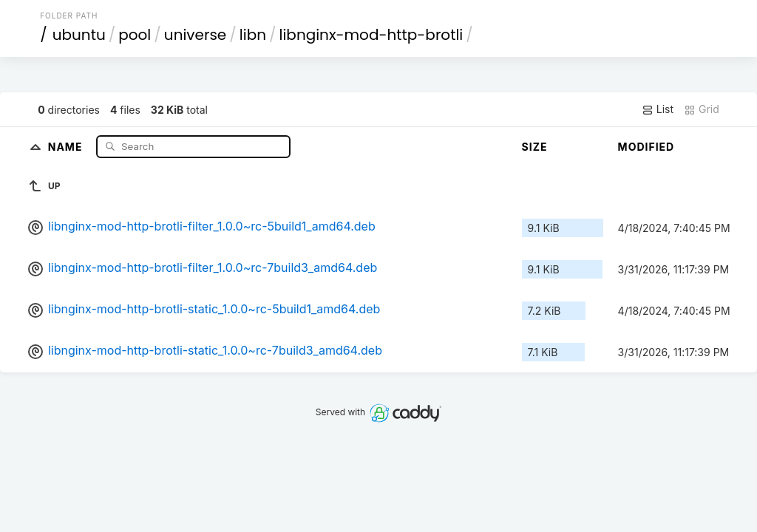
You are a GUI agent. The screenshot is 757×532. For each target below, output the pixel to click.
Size (535, 147)
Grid (702, 109)
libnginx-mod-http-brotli (371, 35)
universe (195, 35)
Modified (646, 147)
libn (253, 35)
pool (135, 35)
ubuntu (79, 35)
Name (67, 146)
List (658, 109)
